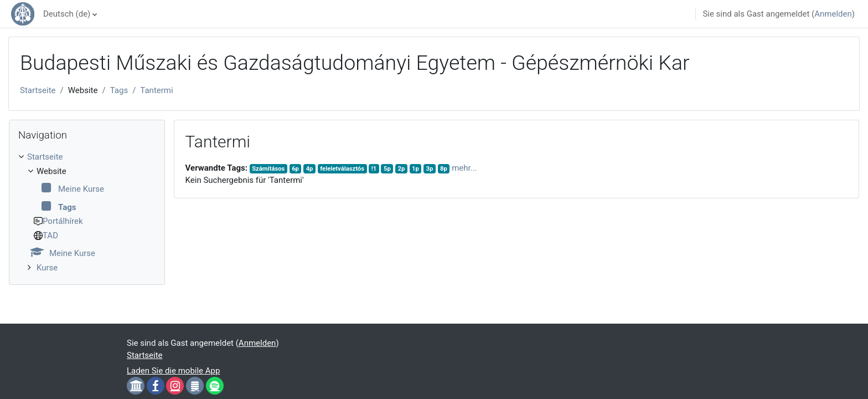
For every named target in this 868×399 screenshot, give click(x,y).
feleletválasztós (342, 169)
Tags (119, 90)
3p (430, 169)
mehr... (464, 168)
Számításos (268, 169)
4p (310, 169)
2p (402, 169)
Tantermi (156, 90)
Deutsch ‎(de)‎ (67, 14)
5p (387, 169)
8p (444, 169)
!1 (374, 169)
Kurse (47, 268)
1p (415, 169)
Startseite (38, 90)
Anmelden (833, 14)
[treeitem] (87, 212)
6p (295, 169)
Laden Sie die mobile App (173, 371)
